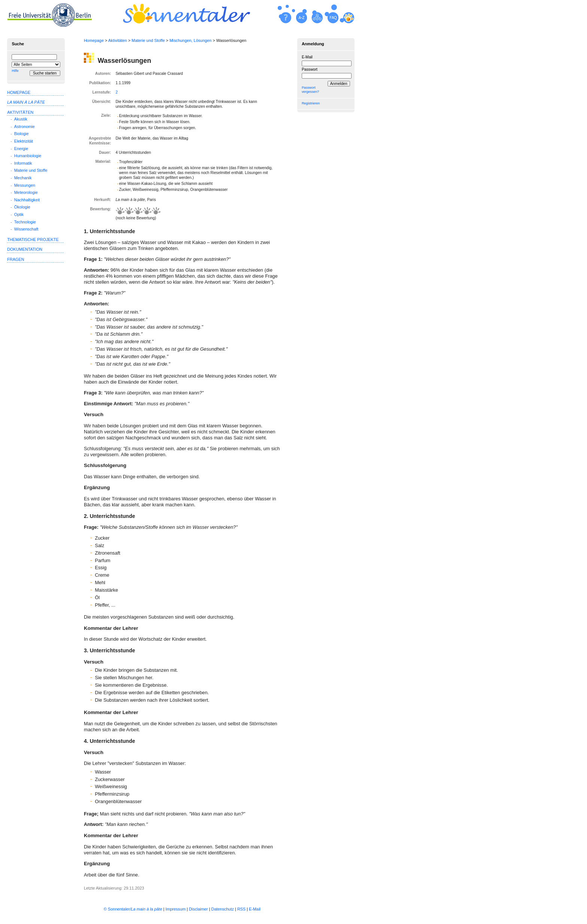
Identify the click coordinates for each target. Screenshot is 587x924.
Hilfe (15, 71)
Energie (21, 149)
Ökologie (22, 207)
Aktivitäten (118, 40)
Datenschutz (222, 909)
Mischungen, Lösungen (191, 40)
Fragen (16, 259)
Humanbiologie (28, 156)
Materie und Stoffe (148, 40)
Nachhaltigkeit (27, 200)
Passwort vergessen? (310, 90)
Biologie (22, 134)
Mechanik (23, 178)
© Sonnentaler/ (133, 909)
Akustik (21, 119)
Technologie (25, 222)
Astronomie (25, 126)
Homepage (94, 40)
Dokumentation (25, 249)
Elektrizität (24, 141)
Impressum (176, 909)
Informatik (23, 163)
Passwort (310, 69)
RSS (241, 909)
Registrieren (311, 103)
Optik (19, 214)
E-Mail (307, 57)
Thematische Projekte (33, 240)
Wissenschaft (26, 229)
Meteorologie (26, 192)
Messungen (25, 185)
